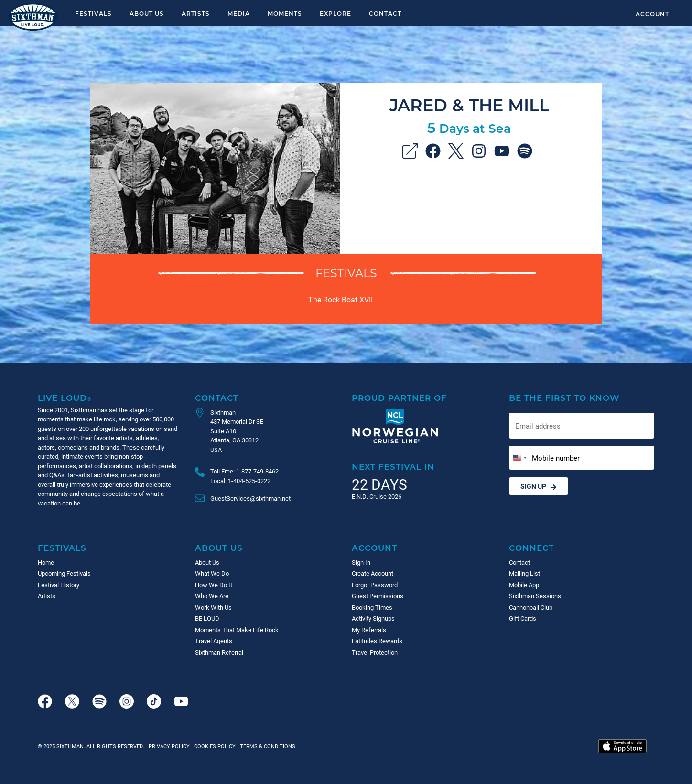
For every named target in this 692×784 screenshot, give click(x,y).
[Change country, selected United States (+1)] (519, 458)
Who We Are (212, 596)
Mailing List (524, 573)
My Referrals (369, 630)
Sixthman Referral (219, 652)
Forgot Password (375, 585)
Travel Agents (214, 641)
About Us (147, 13)
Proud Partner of (399, 398)
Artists (196, 13)
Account (652, 14)
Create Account (373, 573)
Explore (335, 13)
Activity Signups (373, 618)
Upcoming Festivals (64, 573)
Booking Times (372, 607)
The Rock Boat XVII (341, 299)
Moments (285, 13)
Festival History (59, 585)
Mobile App (524, 585)
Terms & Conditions (266, 746)
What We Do (212, 573)
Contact (385, 13)
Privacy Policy (169, 746)
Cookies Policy (213, 746)
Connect (531, 548)
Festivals (93, 13)
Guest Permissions (378, 596)
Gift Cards (523, 618)
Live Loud (65, 398)
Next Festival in (393, 467)
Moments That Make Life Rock (237, 630)
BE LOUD (207, 618)
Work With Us (213, 607)
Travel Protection (375, 652)
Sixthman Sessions (535, 596)
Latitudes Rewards (377, 641)
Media (239, 13)
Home (46, 562)
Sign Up (539, 486)
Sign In (361, 562)
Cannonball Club (531, 607)
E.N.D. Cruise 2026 (377, 496)
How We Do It (214, 585)
